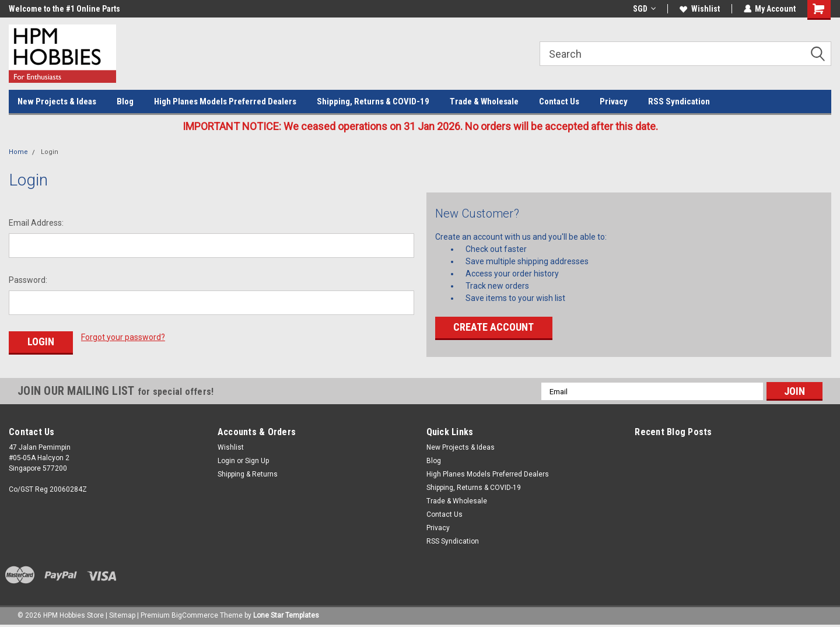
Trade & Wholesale (484, 101)
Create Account (494, 327)
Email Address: (36, 223)
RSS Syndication (679, 101)
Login (50, 152)
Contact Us (559, 101)
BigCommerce (195, 615)
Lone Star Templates (286, 615)
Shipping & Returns (248, 474)
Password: (28, 280)
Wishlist (699, 9)
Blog (125, 101)
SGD (644, 9)
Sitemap (122, 615)
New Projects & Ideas (57, 101)
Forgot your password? (123, 337)
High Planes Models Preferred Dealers (225, 101)
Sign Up (257, 461)
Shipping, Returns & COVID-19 (373, 101)
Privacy (614, 101)
